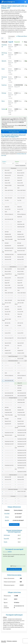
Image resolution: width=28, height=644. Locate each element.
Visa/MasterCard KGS (9, 465)
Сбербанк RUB (8, 234)
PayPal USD (7, 217)
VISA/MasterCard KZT (9, 444)
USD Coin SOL (8, 323)
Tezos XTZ (7, 345)
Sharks (6, 542)
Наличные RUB (8, 259)
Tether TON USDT (8, 198)
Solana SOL (7, 207)
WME (6, 363)
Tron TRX (7, 200)
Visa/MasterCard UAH (9, 254)
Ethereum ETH (8, 175)
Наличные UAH (8, 264)
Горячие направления (20, 166)
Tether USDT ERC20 (9, 190)
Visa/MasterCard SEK (9, 458)
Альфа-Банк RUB (8, 237)
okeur (6, 503)
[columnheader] (4, 42)
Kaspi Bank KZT (8, 246)
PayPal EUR (7, 385)
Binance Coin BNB (8, 328)
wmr (6, 498)
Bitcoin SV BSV (8, 271)
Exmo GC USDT (8, 358)
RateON (7, 520)
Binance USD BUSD (9, 340)
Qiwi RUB (7, 365)
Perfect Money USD (9, 368)
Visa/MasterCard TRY (9, 455)
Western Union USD (9, 491)
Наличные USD (8, 257)
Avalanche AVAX (8, 353)
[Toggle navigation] (25, 2)
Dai (5, 348)
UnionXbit (7, 514)
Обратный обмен (22, 36)
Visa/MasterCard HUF (9, 453)
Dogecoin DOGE (8, 185)
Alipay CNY (7, 222)
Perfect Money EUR (9, 370)
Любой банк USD (8, 224)
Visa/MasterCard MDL (9, 450)
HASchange (7, 535)
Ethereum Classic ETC (9, 338)
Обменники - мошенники (12, 641)
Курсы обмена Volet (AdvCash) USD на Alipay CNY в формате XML (14, 131)
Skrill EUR (7, 390)
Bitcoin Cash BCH (8, 173)
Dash (6, 188)
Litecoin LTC (7, 178)
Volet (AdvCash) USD (9, 219)
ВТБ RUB (7, 243)
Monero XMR (7, 183)
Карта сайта (4, 641)
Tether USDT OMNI (9, 335)
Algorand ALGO (8, 343)
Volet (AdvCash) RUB (9, 393)
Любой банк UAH (8, 229)
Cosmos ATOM (8, 333)
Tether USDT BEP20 (9, 195)
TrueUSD (7, 325)
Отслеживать (12, 36)
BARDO (10, 552)
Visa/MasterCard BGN (9, 472)
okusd (6, 501)
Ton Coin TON (8, 209)
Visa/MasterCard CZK (9, 463)
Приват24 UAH (8, 421)
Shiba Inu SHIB (8, 330)
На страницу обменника (14, 569)
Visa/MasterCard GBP (9, 439)
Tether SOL (7, 314)
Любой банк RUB (8, 227)
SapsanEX (6, 539)
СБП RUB (7, 232)
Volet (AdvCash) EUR (9, 395)
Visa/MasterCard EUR (9, 430)
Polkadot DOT (8, 350)
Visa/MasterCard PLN (9, 460)
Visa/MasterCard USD (9, 248)
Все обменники (14, 524)
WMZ (6, 212)
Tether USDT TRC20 (9, 193)
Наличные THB (8, 487)
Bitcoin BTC (7, 170)
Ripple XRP (7, 180)
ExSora (7, 517)
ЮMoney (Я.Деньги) (9, 214)
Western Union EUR (9, 494)
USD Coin (7, 317)
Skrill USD (7, 388)
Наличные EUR (8, 262)
